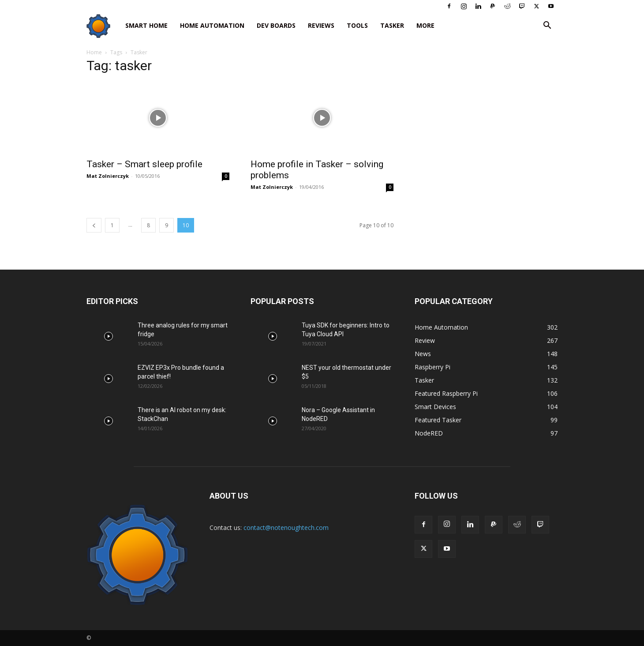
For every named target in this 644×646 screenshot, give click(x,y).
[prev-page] (94, 225)
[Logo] (103, 26)
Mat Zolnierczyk (108, 176)
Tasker (392, 25)
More (425, 25)
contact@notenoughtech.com (286, 528)
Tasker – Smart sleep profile (144, 164)
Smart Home (146, 25)
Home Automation (212, 25)
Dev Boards (276, 25)
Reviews (321, 25)
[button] (547, 26)
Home (94, 52)
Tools (357, 25)
